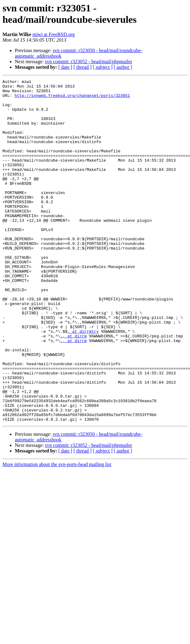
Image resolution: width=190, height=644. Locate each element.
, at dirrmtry (83, 382)
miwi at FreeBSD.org (54, 34)
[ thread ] (83, 67)
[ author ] (123, 67)
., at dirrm (73, 388)
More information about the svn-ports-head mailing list (57, 533)
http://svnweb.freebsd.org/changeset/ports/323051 (72, 99)
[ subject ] (103, 67)
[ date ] (65, 67)
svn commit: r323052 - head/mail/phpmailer (89, 62)
